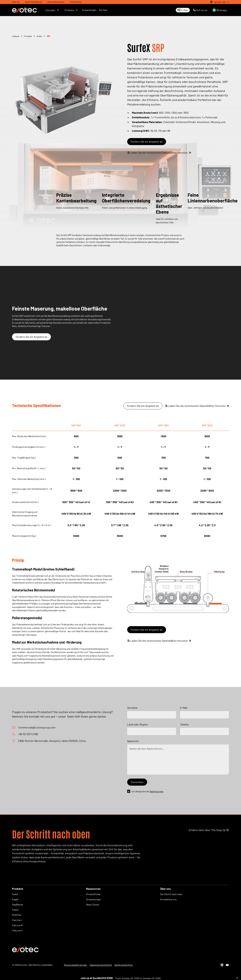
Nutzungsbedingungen (75, 965)
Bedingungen (157, 791)
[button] (219, 2)
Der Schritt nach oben (171, 894)
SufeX (15, 894)
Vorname (132, 708)
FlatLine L (17, 920)
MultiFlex (17, 915)
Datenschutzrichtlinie (101, 965)
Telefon (185, 724)
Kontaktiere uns (168, 899)
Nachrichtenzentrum (33, 2)
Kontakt (103, 10)
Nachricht (133, 741)
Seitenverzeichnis (124, 965)
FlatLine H (17, 930)
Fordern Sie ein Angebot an (147, 141)
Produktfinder (76, 2)
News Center (93, 905)
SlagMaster (18, 905)
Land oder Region (138, 724)
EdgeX (15, 899)
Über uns (16, 2)
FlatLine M (17, 925)
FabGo (15, 910)
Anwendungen (89, 10)
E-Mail (184, 708)
